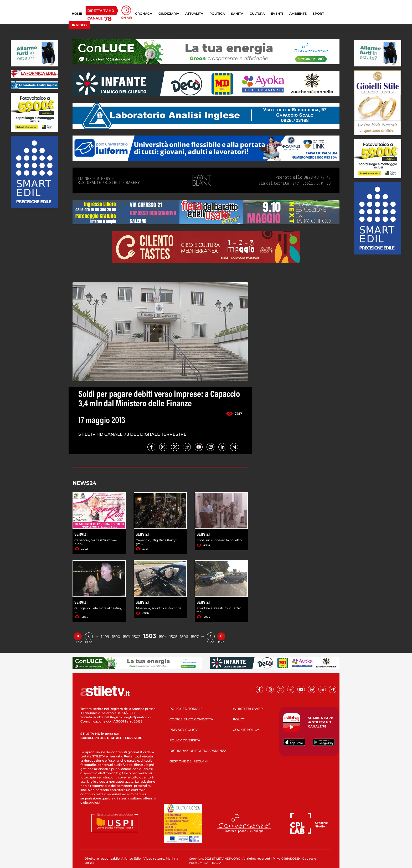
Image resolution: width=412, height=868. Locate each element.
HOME (77, 14)
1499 (105, 637)
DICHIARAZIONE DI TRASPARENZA (198, 751)
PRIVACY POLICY (184, 730)
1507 (195, 637)
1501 (126, 637)
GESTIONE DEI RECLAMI (189, 761)
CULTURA (257, 14)
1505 (173, 637)
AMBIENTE (298, 14)
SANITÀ (237, 14)
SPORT (318, 14)
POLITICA (217, 14)
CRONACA (144, 14)
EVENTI (277, 14)
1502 (136, 637)
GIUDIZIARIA (169, 14)
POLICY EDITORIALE (186, 709)
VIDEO (79, 25)
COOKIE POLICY (246, 730)
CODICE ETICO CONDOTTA (191, 719)
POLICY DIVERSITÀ (185, 740)
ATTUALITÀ (194, 14)
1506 (184, 637)
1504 (163, 637)
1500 (116, 637)
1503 (150, 636)
